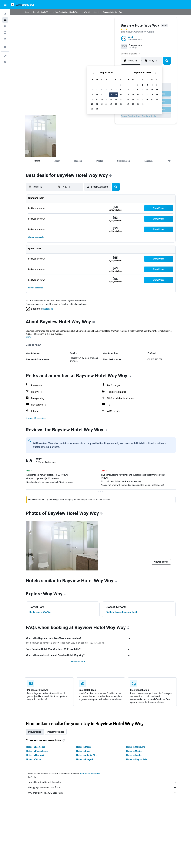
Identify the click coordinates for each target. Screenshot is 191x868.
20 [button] (111, 99)
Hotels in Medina (134, 751)
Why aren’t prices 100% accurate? (102, 793)
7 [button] (116, 90)
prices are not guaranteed (90, 773)
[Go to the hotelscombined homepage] (22, 5)
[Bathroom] (40, 136)
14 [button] (116, 94)
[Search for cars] (5, 26)
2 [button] (92, 90)
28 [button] (116, 104)
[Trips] (5, 47)
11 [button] (102, 94)
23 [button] (92, 104)
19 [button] (106, 99)
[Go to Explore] (5, 39)
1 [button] (121, 85)
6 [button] (111, 90)
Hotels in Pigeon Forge (37, 751)
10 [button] (97, 94)
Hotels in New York (35, 755)
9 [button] (92, 94)
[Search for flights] (5, 14)
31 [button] (97, 109)
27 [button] (111, 104)
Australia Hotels (39, 12)
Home (27, 12)
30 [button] (92, 109)
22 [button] (121, 99)
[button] (5, 5)
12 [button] (106, 94)
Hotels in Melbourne (136, 747)
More (28, 337)
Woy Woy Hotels (91, 12)
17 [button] (97, 99)
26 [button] (106, 104)
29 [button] (121, 104)
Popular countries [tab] (56, 732)
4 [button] (102, 90)
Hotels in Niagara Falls (137, 759)
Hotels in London (134, 755)
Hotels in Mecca (84, 747)
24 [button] (97, 104)
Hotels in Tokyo (34, 759)
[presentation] (110, 176)
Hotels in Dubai (83, 751)
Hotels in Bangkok (85, 759)
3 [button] (97, 90)
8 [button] (121, 90)
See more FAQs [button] (78, 662)
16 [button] (92, 99)
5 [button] (106, 90)
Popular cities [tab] (35, 732)
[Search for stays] (5, 20)
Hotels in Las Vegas (36, 747)
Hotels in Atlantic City (86, 755)
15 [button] (121, 94)
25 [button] (102, 104)
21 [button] (116, 99)
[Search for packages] (5, 33)
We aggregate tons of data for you (102, 787)
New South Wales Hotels (65, 12)
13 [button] (111, 94)
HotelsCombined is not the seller (102, 782)
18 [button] (102, 99)
